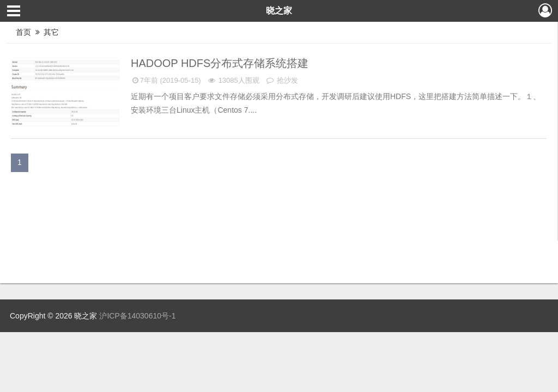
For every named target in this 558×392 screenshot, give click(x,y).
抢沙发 (281, 80)
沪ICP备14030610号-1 (137, 316)
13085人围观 (233, 80)
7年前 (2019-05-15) (166, 80)
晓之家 (279, 11)
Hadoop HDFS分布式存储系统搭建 (221, 63)
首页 (23, 32)
